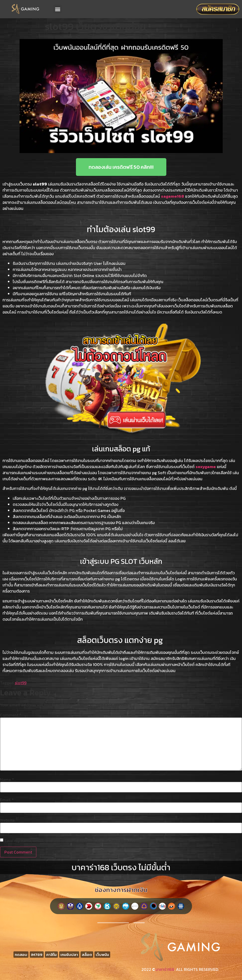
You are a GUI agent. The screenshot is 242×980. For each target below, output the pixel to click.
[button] (58, 9)
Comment (11, 715)
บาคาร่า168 (165, 969)
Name (7, 780)
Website (7, 820)
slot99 (21, 683)
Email (7, 800)
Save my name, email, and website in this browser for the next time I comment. (77, 841)
